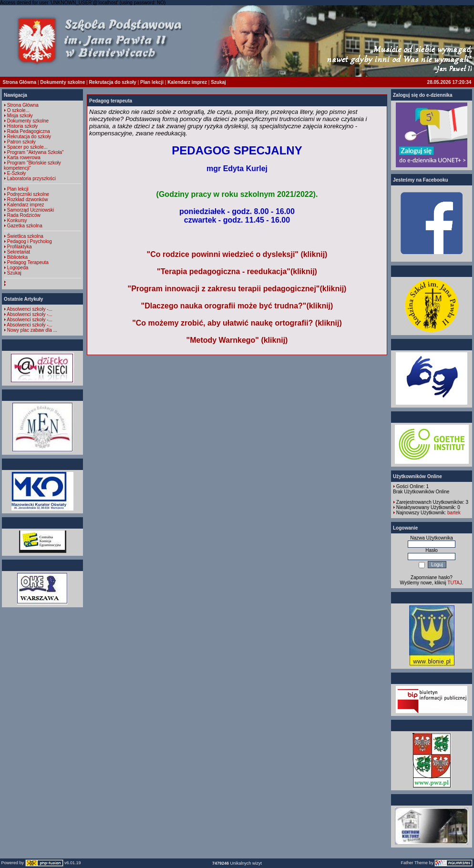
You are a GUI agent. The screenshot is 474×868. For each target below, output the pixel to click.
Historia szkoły (22, 126)
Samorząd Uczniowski (31, 210)
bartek (454, 513)
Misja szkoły (20, 116)
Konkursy (17, 220)
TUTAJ (454, 583)
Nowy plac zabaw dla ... (32, 330)
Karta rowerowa (24, 158)
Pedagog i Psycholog (30, 241)
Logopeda (18, 268)
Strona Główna (20, 82)
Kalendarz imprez (187, 82)
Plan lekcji (152, 82)
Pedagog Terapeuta (28, 262)
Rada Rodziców (24, 215)
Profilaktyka (20, 247)
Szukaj (218, 82)
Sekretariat (19, 252)
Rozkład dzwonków (28, 199)
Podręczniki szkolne (28, 194)
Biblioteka (17, 257)
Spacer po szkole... (27, 147)
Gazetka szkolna (25, 226)
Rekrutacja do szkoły (112, 82)
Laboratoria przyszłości (31, 179)
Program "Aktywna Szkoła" (36, 152)
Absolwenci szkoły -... (30, 309)
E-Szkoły (16, 173)
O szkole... (18, 110)
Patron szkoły (21, 142)
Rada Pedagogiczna (29, 131)
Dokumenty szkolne (62, 82)
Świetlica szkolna (25, 236)
